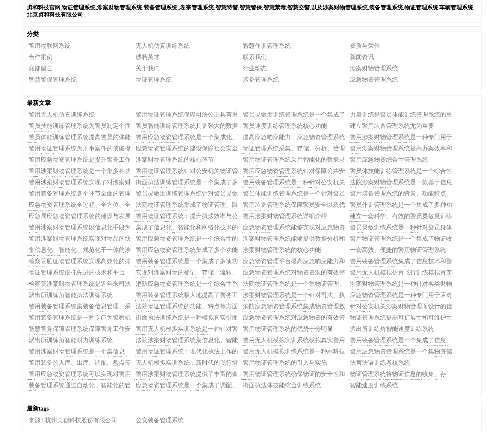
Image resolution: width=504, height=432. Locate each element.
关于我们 (148, 68)
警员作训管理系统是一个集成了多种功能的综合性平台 (400, 206)
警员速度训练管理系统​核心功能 (285, 126)
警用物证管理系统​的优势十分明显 (288, 329)
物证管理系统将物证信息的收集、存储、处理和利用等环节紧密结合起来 (397, 375)
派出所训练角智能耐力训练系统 (71, 340)
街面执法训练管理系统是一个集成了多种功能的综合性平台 (186, 183)
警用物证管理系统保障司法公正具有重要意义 (186, 116)
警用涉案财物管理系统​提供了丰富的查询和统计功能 (186, 375)
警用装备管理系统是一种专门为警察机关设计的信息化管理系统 (79, 319)
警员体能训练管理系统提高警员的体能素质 (79, 138)
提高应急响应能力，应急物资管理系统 (294, 137)
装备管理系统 (261, 80)
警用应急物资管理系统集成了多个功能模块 (186, 251)
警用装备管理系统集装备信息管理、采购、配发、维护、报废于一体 (79, 308)
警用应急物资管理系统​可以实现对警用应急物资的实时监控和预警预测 (79, 375)
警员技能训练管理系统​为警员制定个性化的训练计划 (79, 127)
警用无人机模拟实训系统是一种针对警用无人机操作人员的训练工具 (186, 330)
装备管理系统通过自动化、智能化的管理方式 (79, 387)
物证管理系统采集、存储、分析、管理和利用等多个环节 (293, 150)
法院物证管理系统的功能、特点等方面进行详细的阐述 (186, 308)
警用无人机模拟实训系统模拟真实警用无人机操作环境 (293, 341)
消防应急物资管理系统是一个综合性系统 (186, 285)
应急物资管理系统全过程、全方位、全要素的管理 (79, 206)
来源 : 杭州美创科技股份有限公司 (73, 420)
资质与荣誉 (365, 46)
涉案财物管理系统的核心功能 (282, 250)
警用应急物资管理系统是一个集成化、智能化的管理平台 (186, 138)
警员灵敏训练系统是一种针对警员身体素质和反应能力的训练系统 (400, 229)
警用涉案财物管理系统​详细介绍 (285, 216)
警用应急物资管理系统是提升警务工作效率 (79, 161)
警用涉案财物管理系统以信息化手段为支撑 (79, 229)
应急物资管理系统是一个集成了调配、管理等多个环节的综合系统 (186, 387)
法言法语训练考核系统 (380, 363)
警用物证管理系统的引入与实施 (285, 363)
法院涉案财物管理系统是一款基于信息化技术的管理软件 (400, 183)
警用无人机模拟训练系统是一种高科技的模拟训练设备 (293, 353)
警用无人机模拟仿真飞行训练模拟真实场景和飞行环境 (400, 274)
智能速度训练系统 (374, 385)
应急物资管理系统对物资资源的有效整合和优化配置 (293, 274)
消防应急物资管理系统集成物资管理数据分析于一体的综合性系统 (293, 308)
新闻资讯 (362, 57)
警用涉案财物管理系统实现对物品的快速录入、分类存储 (79, 240)
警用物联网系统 (50, 46)
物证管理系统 (154, 80)
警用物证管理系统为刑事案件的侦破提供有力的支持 (79, 150)
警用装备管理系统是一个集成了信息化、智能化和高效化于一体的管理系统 (399, 341)
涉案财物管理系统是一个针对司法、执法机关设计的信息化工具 (293, 296)
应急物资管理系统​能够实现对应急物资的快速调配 (293, 229)
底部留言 (41, 68)
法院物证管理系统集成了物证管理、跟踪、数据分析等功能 (186, 206)
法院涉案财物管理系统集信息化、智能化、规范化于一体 (186, 341)
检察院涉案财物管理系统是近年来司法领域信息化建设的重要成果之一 (79, 285)
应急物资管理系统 (374, 80)
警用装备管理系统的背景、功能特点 (398, 193)
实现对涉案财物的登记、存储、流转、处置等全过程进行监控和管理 (186, 274)
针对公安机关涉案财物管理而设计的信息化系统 (400, 308)
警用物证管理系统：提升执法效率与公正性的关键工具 (186, 217)
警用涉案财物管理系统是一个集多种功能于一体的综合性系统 (79, 172)
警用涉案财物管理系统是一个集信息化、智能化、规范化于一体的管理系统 (78, 353)
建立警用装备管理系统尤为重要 (392, 126)
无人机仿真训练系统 (163, 46)
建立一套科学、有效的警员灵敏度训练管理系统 (400, 217)
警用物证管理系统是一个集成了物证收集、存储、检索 (400, 240)
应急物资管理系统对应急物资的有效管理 (293, 319)
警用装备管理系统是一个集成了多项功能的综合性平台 (186, 262)
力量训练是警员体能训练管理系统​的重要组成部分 (400, 116)
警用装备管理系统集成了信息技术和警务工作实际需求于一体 (400, 262)
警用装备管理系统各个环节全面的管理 (80, 193)
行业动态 (255, 68)
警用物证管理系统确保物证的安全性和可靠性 (293, 375)
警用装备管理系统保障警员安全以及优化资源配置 (293, 206)
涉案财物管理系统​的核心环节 (175, 160)
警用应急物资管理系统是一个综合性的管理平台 (186, 240)
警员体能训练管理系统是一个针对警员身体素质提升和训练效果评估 (293, 195)
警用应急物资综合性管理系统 (389, 160)
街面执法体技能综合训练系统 (282, 385)
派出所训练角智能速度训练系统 (392, 329)
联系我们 (255, 57)
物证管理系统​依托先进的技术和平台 (77, 272)
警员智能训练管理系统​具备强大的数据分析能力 (186, 127)
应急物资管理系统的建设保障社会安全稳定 (186, 150)
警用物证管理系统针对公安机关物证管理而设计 (186, 172)
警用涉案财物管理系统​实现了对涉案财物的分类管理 (79, 183)
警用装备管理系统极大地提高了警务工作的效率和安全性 (186, 296)
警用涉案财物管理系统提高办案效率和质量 (400, 150)
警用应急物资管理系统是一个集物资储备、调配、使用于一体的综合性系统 (400, 353)
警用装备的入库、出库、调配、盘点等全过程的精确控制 (79, 364)
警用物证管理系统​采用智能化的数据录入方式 (293, 161)
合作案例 (41, 57)
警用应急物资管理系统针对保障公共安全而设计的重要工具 (293, 172)
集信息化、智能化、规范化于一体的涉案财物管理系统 (79, 251)
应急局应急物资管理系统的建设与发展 (80, 216)
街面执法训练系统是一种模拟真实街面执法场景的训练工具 (186, 319)
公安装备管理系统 (160, 420)
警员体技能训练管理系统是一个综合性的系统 (400, 172)
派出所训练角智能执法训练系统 (71, 295)
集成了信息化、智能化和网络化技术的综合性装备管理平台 (186, 229)
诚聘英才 (148, 57)
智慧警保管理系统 (53, 80)
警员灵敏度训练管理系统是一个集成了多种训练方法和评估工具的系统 (293, 116)
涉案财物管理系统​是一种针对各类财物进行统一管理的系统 (400, 285)
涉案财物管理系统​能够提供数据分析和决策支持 (293, 240)
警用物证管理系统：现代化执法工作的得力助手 (186, 353)
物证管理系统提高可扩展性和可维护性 (401, 318)
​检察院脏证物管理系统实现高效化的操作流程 (79, 262)
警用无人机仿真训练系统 (62, 114)
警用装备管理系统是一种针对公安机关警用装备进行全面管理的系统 (293, 183)
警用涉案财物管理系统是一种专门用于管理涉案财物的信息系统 (400, 138)
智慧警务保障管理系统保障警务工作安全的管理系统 (79, 330)
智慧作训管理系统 (267, 46)
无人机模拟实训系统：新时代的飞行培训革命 (186, 364)
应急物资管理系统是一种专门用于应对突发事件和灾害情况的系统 (400, 296)
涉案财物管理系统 (374, 68)
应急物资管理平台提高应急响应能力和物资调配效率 (293, 262)
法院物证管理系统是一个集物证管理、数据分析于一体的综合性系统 (293, 285)
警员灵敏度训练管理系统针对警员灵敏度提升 (186, 195)
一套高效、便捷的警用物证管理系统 (398, 250)
